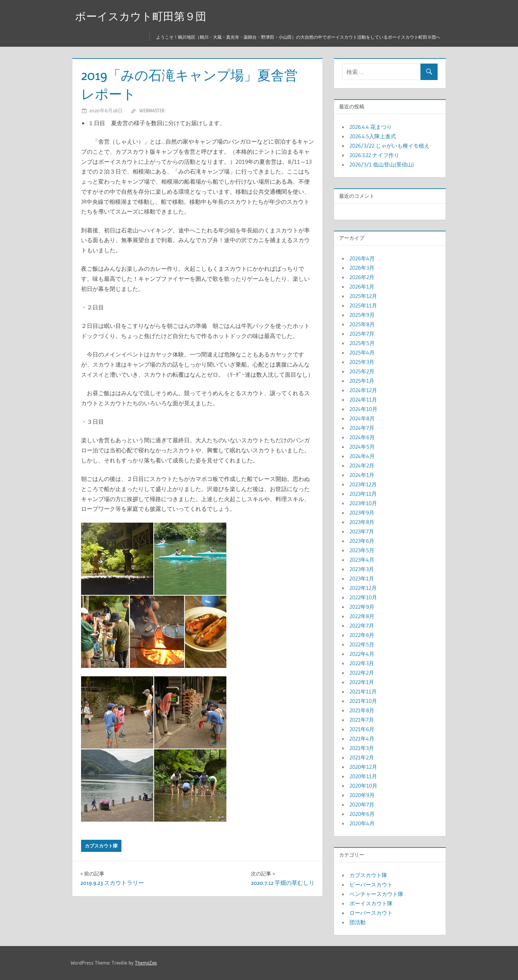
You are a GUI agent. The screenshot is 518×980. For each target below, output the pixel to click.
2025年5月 (362, 343)
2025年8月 (362, 324)
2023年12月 (363, 484)
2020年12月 (363, 767)
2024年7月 (362, 428)
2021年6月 (362, 729)
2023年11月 (363, 494)
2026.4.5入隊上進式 (373, 136)
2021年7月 (362, 720)
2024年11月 (363, 400)
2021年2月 (362, 757)
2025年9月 (362, 315)
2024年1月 (362, 475)
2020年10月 (363, 786)
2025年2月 (362, 371)
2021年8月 (362, 710)
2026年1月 (362, 287)
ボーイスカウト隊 (371, 903)
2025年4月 (362, 352)
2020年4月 (362, 823)
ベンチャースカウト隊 (376, 894)
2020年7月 (362, 804)
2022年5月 (362, 644)
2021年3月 (362, 748)
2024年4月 (362, 456)
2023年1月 (362, 578)
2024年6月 (362, 437)
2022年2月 (362, 673)
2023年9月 (362, 513)
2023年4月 (362, 560)
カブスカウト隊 (101, 846)
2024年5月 (362, 447)
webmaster (152, 110)
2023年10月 (363, 503)
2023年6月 (362, 541)
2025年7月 (362, 334)
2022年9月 (362, 607)
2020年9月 (362, 795)
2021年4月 (362, 739)
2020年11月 (363, 776)
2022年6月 (362, 635)
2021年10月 (363, 701)
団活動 (358, 922)
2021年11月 (363, 691)
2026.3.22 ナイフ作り (374, 155)
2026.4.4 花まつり (371, 127)
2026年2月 (362, 277)
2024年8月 (362, 418)
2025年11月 (363, 305)
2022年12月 (363, 588)
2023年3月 (362, 569)
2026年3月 (362, 268)
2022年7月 (362, 626)
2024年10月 (363, 409)
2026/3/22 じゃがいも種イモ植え (390, 146)
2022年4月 (362, 654)
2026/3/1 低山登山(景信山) (382, 164)
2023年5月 (362, 550)
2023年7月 (362, 531)
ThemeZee (146, 963)
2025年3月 (362, 362)
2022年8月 (362, 616)
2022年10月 (363, 597)
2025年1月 (362, 381)
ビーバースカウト (371, 884)
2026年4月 (362, 258)
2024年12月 (363, 390)
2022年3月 (362, 663)
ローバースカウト (371, 913)
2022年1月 (362, 682)
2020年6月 (362, 814)
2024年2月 (362, 465)
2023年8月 (362, 522)
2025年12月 (363, 296)
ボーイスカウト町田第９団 (141, 16)
